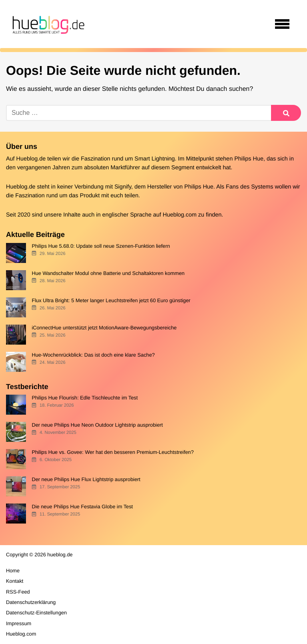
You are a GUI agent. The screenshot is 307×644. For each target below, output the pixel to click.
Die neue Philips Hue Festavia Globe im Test (82, 507)
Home (13, 571)
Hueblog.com (180, 215)
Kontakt (15, 581)
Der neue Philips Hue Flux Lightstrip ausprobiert (86, 479)
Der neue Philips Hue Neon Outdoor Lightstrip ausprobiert (97, 425)
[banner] (47, 24)
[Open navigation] (282, 24)
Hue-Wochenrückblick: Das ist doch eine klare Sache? (93, 355)
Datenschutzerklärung (31, 602)
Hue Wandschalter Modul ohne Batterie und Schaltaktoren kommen (108, 273)
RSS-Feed (18, 592)
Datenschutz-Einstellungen (36, 613)
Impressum (19, 623)
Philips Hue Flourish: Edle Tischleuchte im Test (85, 398)
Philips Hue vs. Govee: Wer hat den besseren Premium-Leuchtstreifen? (113, 452)
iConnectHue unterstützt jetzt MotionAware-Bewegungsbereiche (104, 328)
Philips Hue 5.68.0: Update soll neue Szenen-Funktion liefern (101, 246)
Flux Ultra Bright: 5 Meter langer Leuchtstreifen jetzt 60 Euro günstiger (111, 300)
